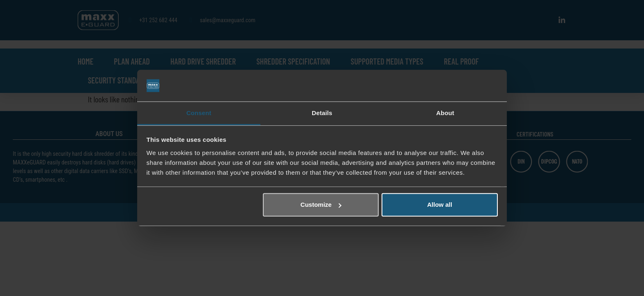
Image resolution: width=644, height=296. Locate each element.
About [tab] (445, 113)
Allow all (440, 205)
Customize (321, 205)
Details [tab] (322, 113)
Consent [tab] (199, 113)
